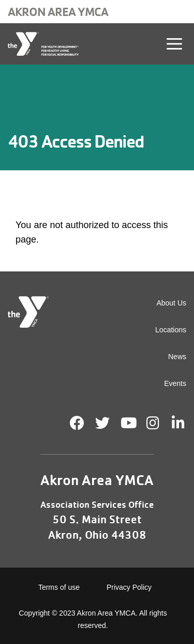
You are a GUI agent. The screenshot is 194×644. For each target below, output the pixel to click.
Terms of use (59, 587)
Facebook (77, 423)
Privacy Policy (129, 587)
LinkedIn (185, 423)
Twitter (102, 423)
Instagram (160, 423)
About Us (171, 303)
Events (175, 383)
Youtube (128, 423)
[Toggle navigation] (174, 44)
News (177, 357)
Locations (171, 330)
